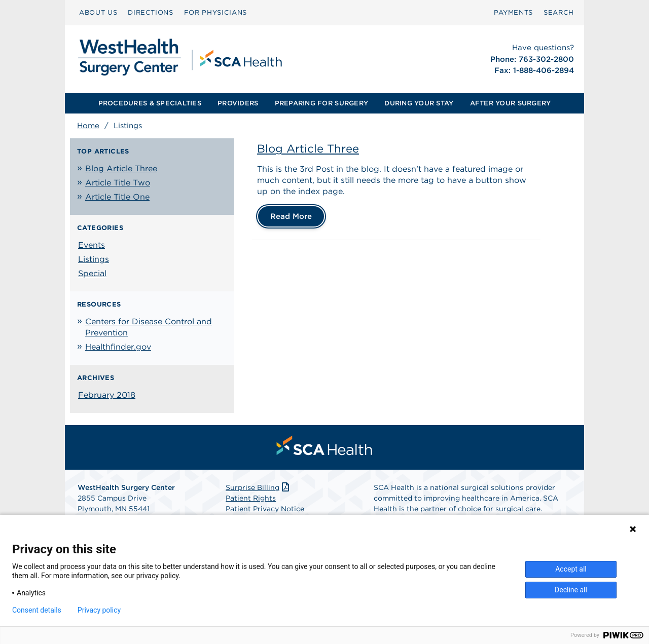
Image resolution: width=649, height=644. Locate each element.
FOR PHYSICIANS (215, 12)
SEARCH (559, 12)
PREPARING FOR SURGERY (321, 103)
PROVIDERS (238, 103)
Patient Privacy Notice (265, 509)
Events (92, 245)
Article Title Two (118, 183)
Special (92, 273)
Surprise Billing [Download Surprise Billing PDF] (258, 487)
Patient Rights (251, 498)
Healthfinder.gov (118, 347)
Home (88, 126)
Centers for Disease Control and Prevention (149, 327)
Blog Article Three (121, 168)
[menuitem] (98, 13)
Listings (94, 259)
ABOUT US (98, 12)
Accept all (571, 569)
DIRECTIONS (151, 12)
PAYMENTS (513, 12)
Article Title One (117, 197)
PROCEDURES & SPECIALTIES (150, 103)
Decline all (571, 590)
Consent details (37, 610)
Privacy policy (99, 610)
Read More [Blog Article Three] (291, 216)
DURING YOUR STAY (419, 103)
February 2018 (107, 395)
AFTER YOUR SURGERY (511, 103)
